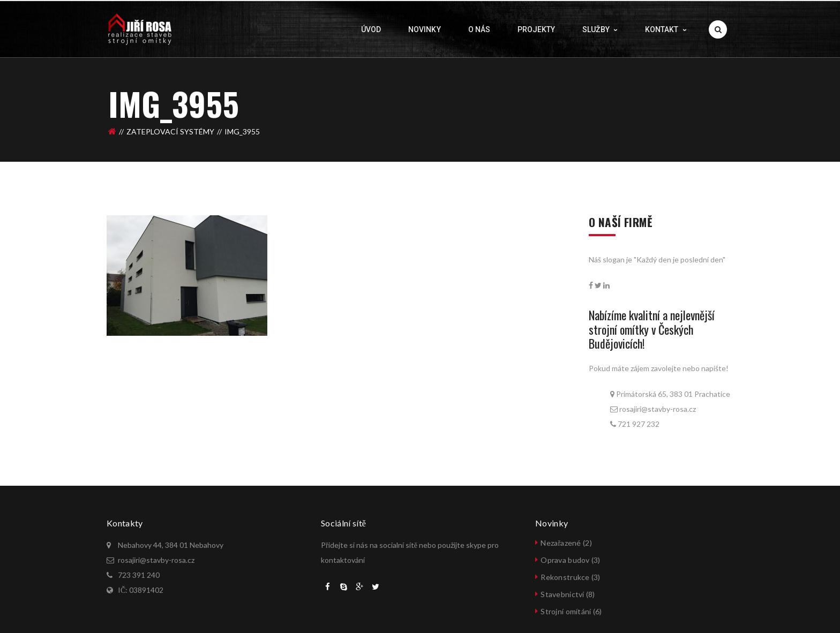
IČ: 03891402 (141, 590)
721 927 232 (639, 424)
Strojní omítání (566, 611)
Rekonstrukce (565, 577)
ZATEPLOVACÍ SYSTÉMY (170, 129)
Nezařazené (561, 543)
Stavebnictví (562, 594)
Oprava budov (565, 560)
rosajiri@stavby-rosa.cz (657, 409)
